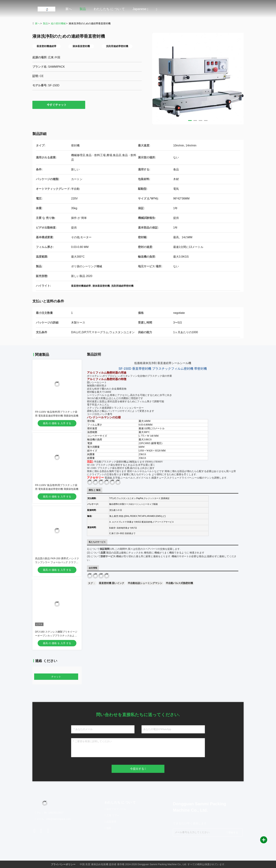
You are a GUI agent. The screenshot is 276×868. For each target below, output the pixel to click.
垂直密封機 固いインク (112, 583)
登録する (232, 832)
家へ (69, 9)
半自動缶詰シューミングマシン (145, 583)
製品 (83, 9)
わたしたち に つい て (109, 9)
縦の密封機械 (58, 23)
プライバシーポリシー (63, 864)
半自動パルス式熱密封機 (179, 583)
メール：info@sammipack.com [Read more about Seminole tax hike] (53, 819)
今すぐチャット (59, 105)
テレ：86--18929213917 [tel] (49, 813)
